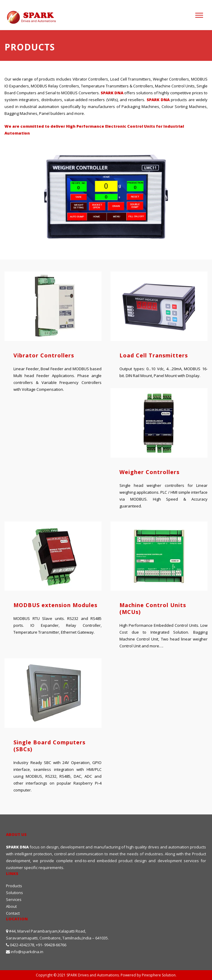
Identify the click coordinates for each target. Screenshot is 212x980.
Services (14, 899)
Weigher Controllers (149, 472)
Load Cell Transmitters (154, 355)
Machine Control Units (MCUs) (153, 608)
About (11, 906)
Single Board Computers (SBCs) (49, 746)
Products (14, 886)
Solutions (14, 893)
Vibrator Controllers (44, 355)
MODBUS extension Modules (55, 605)
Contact (13, 913)
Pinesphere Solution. (159, 975)
